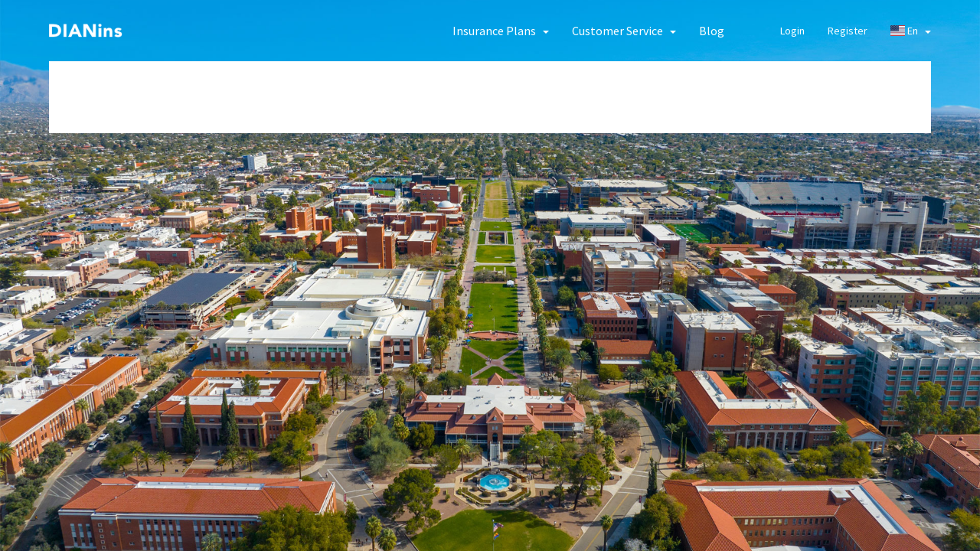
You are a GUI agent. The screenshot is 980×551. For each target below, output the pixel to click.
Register (848, 31)
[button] (501, 31)
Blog (712, 31)
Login (792, 31)
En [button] (911, 31)
